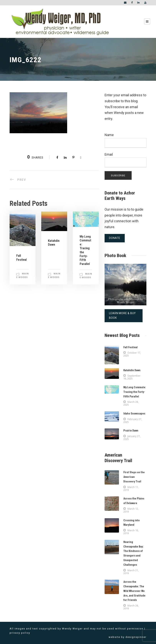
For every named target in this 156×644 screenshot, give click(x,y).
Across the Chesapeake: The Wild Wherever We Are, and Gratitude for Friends (134, 591)
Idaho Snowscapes (134, 414)
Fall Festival (21, 257)
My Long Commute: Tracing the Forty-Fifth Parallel (135, 392)
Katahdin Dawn (54, 243)
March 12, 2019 (131, 510)
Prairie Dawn (131, 431)
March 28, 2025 (131, 403)
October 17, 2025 (132, 354)
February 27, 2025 (133, 420)
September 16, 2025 (132, 377)
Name (125, 140)
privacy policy (20, 633)
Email (125, 160)
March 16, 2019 (131, 532)
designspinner (136, 637)
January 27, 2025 (132, 438)
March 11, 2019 (131, 488)
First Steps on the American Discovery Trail (134, 477)
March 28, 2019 (131, 607)
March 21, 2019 (131, 572)
